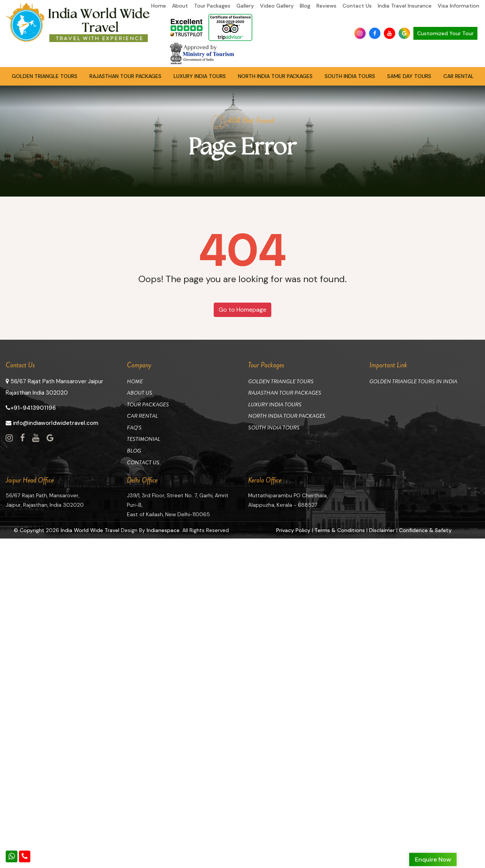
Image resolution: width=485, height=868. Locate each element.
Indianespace (163, 528)
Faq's (134, 427)
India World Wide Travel (90, 528)
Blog (305, 6)
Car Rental (458, 76)
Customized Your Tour (445, 33)
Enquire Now (433, 859)
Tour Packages (212, 6)
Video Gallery (277, 6)
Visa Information (458, 6)
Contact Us (357, 6)
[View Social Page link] (9, 438)
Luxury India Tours (200, 76)
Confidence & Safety (425, 528)
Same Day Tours (409, 76)
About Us (140, 393)
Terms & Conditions (340, 528)
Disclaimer (382, 528)
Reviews (326, 6)
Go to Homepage (242, 310)
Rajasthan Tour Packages (125, 76)
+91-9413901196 (31, 408)
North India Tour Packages (275, 76)
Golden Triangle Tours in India (413, 381)
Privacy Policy (293, 528)
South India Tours (350, 76)
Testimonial (144, 438)
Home (159, 6)
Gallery (245, 6)
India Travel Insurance (405, 6)
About (180, 6)
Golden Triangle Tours (45, 76)
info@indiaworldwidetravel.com (52, 423)
